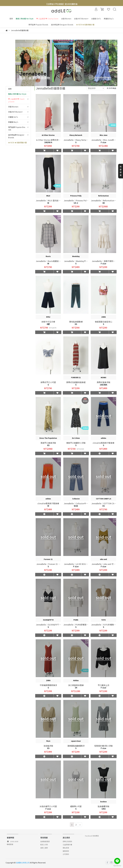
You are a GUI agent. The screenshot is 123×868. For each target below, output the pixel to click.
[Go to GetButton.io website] (117, 866)
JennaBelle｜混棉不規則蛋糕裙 (103, 261)
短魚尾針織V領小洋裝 (103, 746)
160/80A (103, 385)
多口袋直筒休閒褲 (76, 685)
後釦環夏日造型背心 (104, 322)
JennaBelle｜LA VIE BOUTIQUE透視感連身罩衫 (76, 564)
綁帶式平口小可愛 (48, 382)
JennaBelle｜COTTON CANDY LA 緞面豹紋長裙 (103, 503)
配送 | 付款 (44, 845)
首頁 (10, 89)
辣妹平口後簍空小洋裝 (76, 443)
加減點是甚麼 (45, 841)
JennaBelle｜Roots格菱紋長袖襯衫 (48, 261)
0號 (48, 324)
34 (76, 688)
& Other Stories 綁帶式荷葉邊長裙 (48, 140)
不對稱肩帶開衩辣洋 (48, 685)
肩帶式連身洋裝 (104, 382)
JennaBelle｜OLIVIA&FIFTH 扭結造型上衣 (48, 625)
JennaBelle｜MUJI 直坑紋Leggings (48, 200)
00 (104, 203)
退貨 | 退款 (44, 848)
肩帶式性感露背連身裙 (76, 382)
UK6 (104, 809)
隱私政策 (66, 848)
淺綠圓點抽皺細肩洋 (76, 746)
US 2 (76, 203)
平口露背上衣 (104, 685)
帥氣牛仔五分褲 (48, 322)
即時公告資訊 (67, 841)
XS (104, 506)
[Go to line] (117, 861)
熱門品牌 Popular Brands (17, 128)
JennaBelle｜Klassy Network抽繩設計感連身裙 (76, 140)
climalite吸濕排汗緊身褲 (103, 443)
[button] (44, 150)
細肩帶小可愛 (76, 806)
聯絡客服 (10, 844)
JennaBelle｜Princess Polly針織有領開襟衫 (76, 200)
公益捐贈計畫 (67, 845)
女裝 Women (13, 107)
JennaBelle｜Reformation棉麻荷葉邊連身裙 (103, 200)
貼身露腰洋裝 (104, 806)
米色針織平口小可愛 (48, 806)
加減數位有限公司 (23, 863)
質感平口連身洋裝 (48, 443)
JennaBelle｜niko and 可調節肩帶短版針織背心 (103, 564)
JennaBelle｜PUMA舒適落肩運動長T (76, 625)
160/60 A (48, 142)
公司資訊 (66, 854)
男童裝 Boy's (13, 122)
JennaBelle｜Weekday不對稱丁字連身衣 (76, 261)
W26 (76, 506)
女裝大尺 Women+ (15, 112)
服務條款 (66, 851)
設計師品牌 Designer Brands (16, 136)
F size (76, 566)
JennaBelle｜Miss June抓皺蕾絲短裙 (104, 140)
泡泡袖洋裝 (48, 746)
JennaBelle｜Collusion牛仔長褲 (76, 503)
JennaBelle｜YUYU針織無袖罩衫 (103, 625)
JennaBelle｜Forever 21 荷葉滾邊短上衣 (48, 564)
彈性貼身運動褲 (76, 322)
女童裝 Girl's (13, 117)
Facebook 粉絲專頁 (92, 836)
